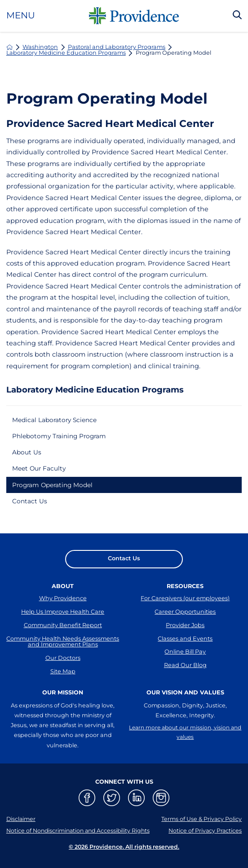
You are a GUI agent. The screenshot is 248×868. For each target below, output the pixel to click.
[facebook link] (87, 812)
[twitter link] (112, 812)
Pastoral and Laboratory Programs (117, 47)
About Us (28, 454)
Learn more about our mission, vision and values (185, 746)
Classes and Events (185, 649)
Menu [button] (21, 16)
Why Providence (63, 605)
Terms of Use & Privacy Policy (201, 833)
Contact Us (31, 506)
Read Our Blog (185, 678)
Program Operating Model (56, 489)
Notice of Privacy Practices (205, 844)
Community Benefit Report (63, 635)
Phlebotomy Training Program (62, 437)
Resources (185, 592)
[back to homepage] (10, 47)
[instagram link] (161, 812)
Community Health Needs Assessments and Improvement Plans (63, 652)
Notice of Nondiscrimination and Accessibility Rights (80, 844)
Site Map (63, 685)
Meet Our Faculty (41, 472)
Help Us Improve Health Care (63, 620)
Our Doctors (63, 670)
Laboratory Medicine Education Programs (66, 53)
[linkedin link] (136, 812)
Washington (40, 47)
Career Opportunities (185, 620)
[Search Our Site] (237, 16)
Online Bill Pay (185, 664)
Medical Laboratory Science (58, 420)
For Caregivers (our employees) (185, 605)
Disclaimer (21, 833)
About (63, 592)
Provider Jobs (185, 635)
